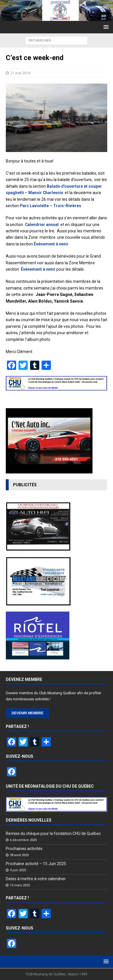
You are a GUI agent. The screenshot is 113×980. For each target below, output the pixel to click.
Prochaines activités (24, 849)
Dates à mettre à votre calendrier (36, 879)
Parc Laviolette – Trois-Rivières (51, 206)
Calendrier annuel (42, 225)
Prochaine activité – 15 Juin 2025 (36, 864)
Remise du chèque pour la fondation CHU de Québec (53, 833)
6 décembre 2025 (23, 840)
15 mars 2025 (20, 885)
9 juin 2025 (18, 870)
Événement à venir (51, 244)
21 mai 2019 (20, 73)
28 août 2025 (19, 855)
